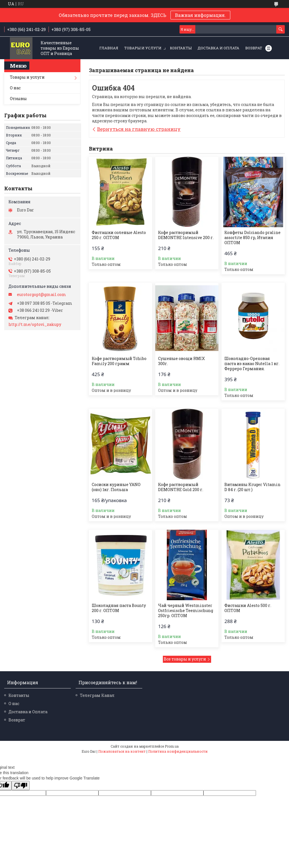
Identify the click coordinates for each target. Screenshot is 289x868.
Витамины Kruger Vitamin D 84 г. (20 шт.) (252, 487)
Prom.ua (172, 746)
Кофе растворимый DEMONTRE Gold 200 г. (181, 487)
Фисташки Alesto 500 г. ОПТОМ (248, 608)
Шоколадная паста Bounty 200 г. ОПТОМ (119, 608)
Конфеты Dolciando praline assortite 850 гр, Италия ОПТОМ (252, 238)
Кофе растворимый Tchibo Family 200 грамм (119, 361)
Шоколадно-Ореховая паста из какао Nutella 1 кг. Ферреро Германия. (252, 364)
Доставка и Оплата (218, 48)
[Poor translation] (21, 786)
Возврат (254, 48)
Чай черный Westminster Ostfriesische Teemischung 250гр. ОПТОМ (186, 611)
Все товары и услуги (185, 659)
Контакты (181, 48)
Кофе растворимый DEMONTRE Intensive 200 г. (186, 235)
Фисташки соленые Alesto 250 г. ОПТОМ (119, 235)
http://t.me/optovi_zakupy (35, 324)
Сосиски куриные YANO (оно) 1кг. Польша (116, 487)
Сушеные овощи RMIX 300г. (181, 361)
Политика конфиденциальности (178, 751)
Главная (109, 48)
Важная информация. (200, 15)
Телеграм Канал (97, 695)
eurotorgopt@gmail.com (41, 295)
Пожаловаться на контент (122, 751)
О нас (15, 88)
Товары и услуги (143, 48)
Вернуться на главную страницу (139, 129)
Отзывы (18, 99)
